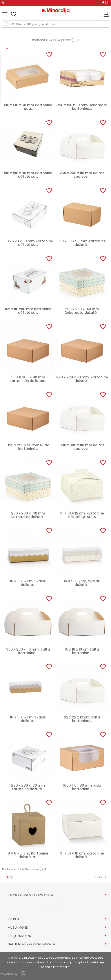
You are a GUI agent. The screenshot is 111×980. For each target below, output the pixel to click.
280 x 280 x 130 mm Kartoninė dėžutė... (28, 787)
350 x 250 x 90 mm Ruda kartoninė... (28, 447)
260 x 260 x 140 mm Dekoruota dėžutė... (82, 311)
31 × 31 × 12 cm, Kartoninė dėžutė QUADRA (82, 515)
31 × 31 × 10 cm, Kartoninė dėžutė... (82, 855)
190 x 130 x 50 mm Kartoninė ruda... (28, 107)
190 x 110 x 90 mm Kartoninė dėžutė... (82, 243)
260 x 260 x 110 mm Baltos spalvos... (82, 175)
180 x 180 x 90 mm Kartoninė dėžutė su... (28, 175)
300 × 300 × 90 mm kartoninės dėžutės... (28, 379)
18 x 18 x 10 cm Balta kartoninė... (82, 651)
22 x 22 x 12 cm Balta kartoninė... (82, 719)
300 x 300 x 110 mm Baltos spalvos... (82, 447)
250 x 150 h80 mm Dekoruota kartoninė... (82, 107)
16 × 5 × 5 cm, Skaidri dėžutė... (28, 583)
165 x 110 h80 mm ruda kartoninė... (82, 787)
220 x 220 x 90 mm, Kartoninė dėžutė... (82, 379)
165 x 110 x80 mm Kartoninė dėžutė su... (28, 311)
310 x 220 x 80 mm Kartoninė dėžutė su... (28, 243)
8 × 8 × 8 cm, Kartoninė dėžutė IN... (28, 855)
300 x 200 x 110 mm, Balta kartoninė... (28, 651)
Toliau (101, 877)
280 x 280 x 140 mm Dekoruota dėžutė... (28, 515)
